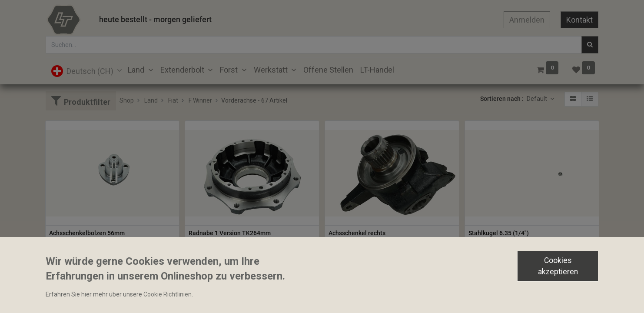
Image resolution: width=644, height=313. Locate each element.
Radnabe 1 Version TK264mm (230, 233)
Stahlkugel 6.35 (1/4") (499, 233)
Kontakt (579, 20)
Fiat (173, 100)
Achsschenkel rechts (357, 233)
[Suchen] (590, 45)
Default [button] (538, 99)
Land (151, 100)
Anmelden (527, 20)
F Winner (200, 100)
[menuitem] (328, 70)
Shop (127, 100)
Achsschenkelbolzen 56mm (87, 233)
